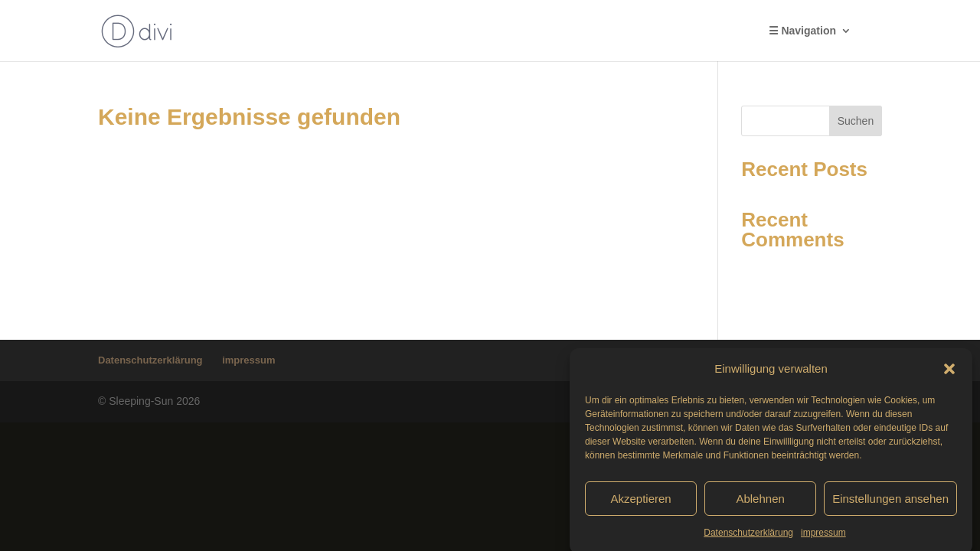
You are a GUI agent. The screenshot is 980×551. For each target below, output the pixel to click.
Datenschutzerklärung (748, 536)
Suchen (856, 121)
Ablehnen (760, 502)
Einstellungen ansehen (890, 502)
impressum (823, 536)
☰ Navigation (802, 31)
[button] (949, 373)
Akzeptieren (640, 502)
